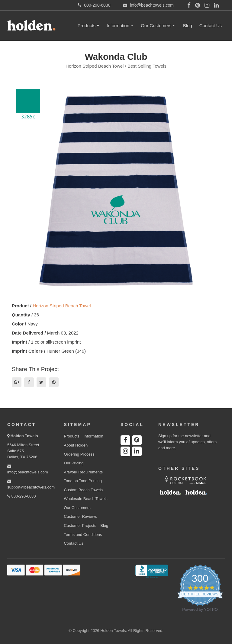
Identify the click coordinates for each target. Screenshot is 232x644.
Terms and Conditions (83, 535)
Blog (188, 26)
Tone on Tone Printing (83, 481)
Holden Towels (24, 436)
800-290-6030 (22, 496)
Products (89, 26)
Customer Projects (80, 525)
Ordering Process (79, 454)
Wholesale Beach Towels (86, 499)
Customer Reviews (81, 516)
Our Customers (158, 26)
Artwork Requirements (84, 472)
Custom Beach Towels (83, 490)
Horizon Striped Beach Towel (62, 306)
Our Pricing (74, 463)
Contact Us (211, 26)
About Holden (76, 445)
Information (120, 26)
